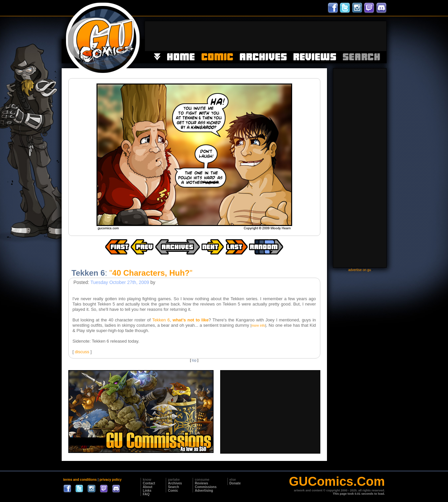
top (194, 360)
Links (147, 491)
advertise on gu (359, 270)
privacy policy (111, 480)
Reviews (201, 483)
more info (258, 326)
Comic (173, 491)
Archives (175, 483)
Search (173, 487)
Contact (149, 483)
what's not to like (191, 320)
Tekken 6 (161, 320)
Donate (235, 483)
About (147, 487)
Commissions (206, 487)
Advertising (204, 491)
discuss (82, 352)
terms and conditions (80, 480)
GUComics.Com (337, 481)
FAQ (146, 494)
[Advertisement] (266, 36)
